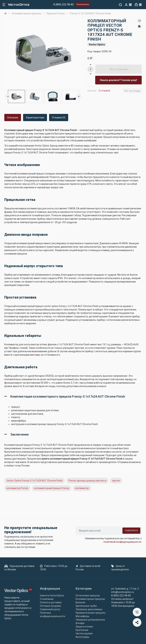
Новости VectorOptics (52, 596)
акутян (116, 481)
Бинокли (80, 602)
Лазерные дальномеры (89, 609)
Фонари (80, 623)
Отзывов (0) (59, 118)
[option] (43, 53)
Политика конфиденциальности (53, 614)
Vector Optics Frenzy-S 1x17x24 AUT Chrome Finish (35, 481)
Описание (13, 118)
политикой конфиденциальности (122, 542)
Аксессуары (82, 637)
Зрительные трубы (86, 606)
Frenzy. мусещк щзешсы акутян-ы (87, 481)
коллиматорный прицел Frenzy (52, 488)
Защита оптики (84, 627)
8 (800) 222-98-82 (64, 4)
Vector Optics (97, 45)
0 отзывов (104, 91)
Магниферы (82, 616)
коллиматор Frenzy (17, 488)
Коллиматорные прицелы (90, 599)
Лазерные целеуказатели (90, 620)
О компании (47, 599)
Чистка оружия (84, 633)
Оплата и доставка (51, 602)
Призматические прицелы (90, 613)
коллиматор (82, 488)
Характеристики (35, 118)
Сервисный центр (50, 609)
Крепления (82, 630)
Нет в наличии (119, 69)
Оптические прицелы (88, 596)
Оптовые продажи (50, 606)
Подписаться (131, 531)
